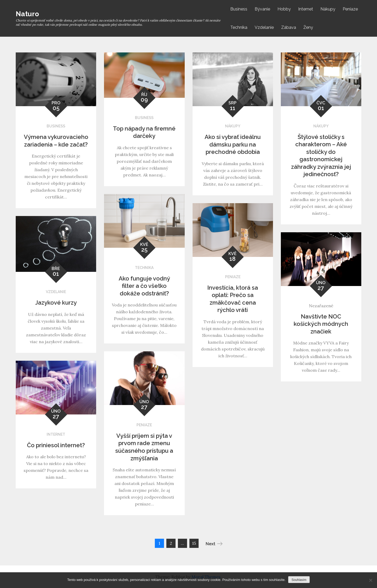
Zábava (289, 27)
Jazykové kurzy (56, 303)
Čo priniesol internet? (56, 445)
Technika (239, 27)
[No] (370, 580)
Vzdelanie (264, 27)
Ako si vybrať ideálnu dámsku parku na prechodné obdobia (233, 144)
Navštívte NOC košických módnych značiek (321, 324)
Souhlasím (299, 580)
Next (214, 544)
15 (194, 543)
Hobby (284, 9)
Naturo (28, 14)
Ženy (308, 27)
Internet (306, 9)
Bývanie (262, 9)
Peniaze (350, 9)
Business (239, 9)
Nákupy (328, 9)
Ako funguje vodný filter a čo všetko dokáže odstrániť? (144, 286)
